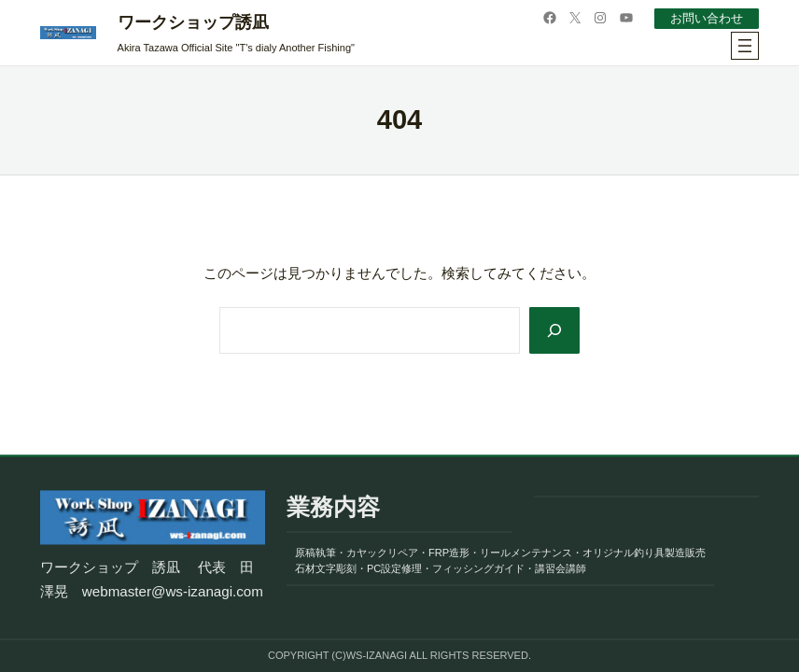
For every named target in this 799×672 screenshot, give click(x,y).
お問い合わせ (707, 18)
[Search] (554, 330)
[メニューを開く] (745, 46)
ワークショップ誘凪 (193, 22)
